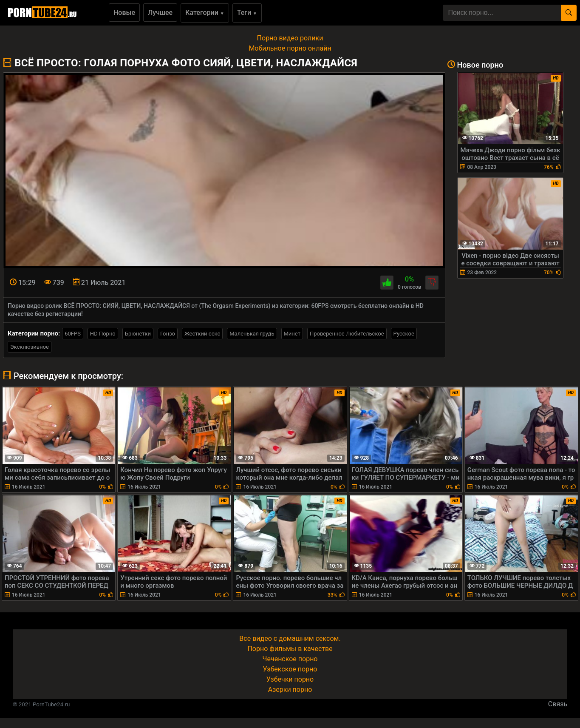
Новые (124, 13)
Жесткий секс (202, 334)
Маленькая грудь (252, 334)
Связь (558, 704)
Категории (205, 13)
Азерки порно (290, 690)
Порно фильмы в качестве (290, 649)
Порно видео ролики (290, 38)
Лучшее (160, 13)
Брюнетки (138, 334)
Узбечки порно (290, 679)
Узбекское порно (290, 669)
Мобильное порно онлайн (290, 48)
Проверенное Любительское (347, 334)
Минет (292, 334)
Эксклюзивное (30, 347)
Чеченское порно (290, 659)
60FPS (73, 334)
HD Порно (103, 334)
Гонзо (168, 334)
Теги (247, 13)
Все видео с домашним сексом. (290, 638)
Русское (404, 334)
